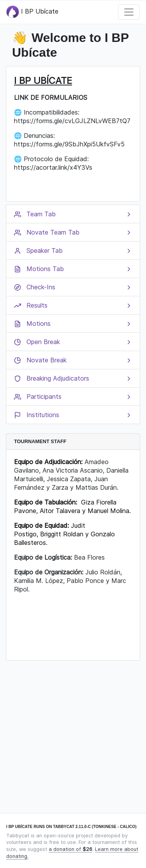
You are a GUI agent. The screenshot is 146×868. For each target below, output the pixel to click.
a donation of (70, 849)
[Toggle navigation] (129, 12)
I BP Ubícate (32, 12)
